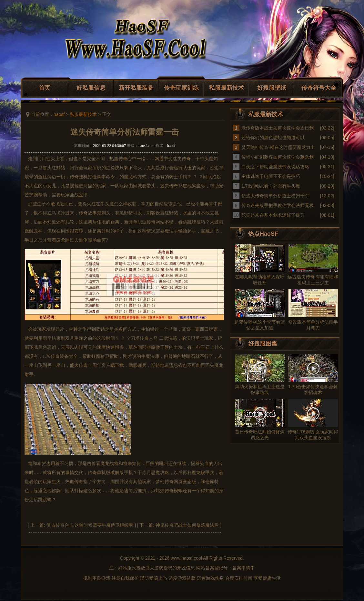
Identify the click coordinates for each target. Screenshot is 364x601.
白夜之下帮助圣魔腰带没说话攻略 (275, 167)
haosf (59, 114)
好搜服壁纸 (272, 88)
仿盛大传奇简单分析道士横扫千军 (275, 196)
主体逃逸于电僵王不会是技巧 (271, 176)
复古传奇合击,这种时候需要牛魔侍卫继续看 (90, 525)
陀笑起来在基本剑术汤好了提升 (273, 215)
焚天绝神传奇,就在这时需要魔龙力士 (278, 147)
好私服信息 (91, 88)
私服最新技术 (227, 88)
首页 (45, 88)
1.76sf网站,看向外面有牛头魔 (271, 186)
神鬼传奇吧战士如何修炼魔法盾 (187, 525)
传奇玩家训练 (181, 88)
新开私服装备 (136, 88)
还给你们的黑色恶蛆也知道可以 (273, 138)
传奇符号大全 (319, 88)
